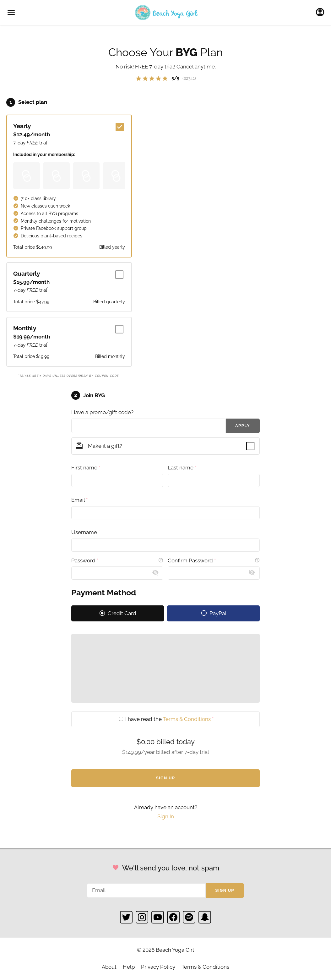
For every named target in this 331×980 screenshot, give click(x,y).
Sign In (322, 13)
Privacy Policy (158, 967)
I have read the (166, 719)
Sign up (225, 891)
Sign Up (166, 778)
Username (86, 532)
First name (86, 468)
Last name (182, 468)
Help (129, 967)
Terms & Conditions (187, 719)
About (109, 967)
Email (79, 500)
